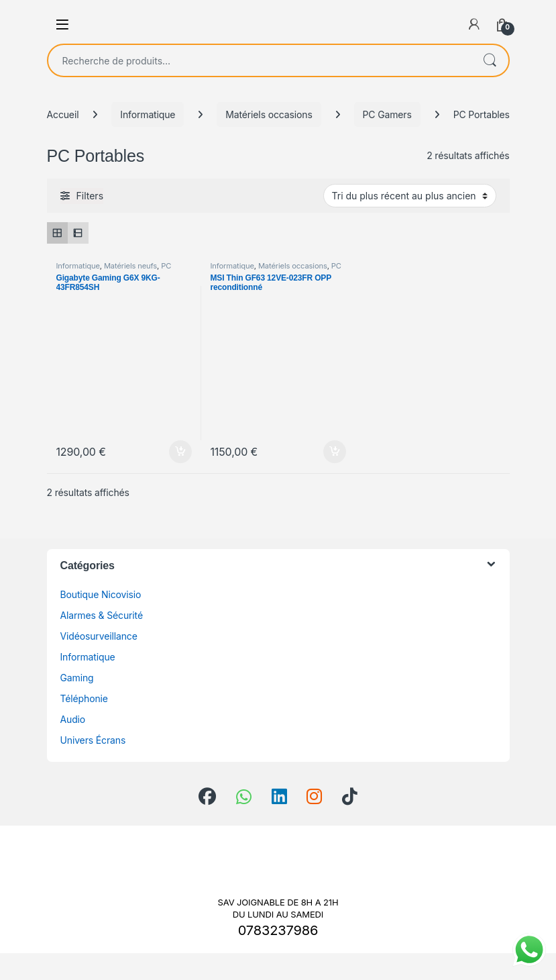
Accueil (63, 114)
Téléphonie (84, 698)
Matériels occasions (269, 114)
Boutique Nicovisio (101, 594)
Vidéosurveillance (99, 636)
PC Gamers (387, 114)
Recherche (490, 60)
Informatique (148, 114)
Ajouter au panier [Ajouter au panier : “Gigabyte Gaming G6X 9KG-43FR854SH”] (180, 452)
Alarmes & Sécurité (102, 615)
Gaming (77, 678)
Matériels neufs (130, 266)
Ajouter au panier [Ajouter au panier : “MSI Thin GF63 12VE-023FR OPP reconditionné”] (335, 452)
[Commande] (410, 195)
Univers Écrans (93, 740)
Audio (73, 719)
